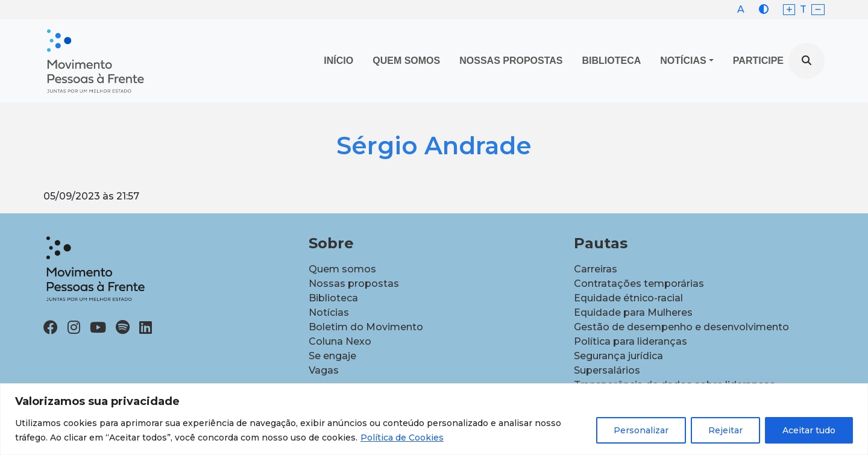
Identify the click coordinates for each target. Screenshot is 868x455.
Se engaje (332, 356)
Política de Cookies (402, 438)
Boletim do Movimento (366, 327)
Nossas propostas (511, 61)
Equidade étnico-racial (628, 298)
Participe (758, 61)
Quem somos (342, 269)
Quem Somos (406, 61)
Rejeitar (725, 430)
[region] (434, 419)
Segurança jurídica (618, 356)
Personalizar (641, 430)
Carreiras (596, 269)
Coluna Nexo (340, 341)
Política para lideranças (631, 341)
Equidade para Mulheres (633, 312)
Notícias (683, 61)
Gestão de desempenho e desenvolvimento (681, 327)
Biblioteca (612, 61)
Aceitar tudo (809, 430)
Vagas (324, 370)
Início (338, 61)
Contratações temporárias (639, 284)
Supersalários (607, 370)
